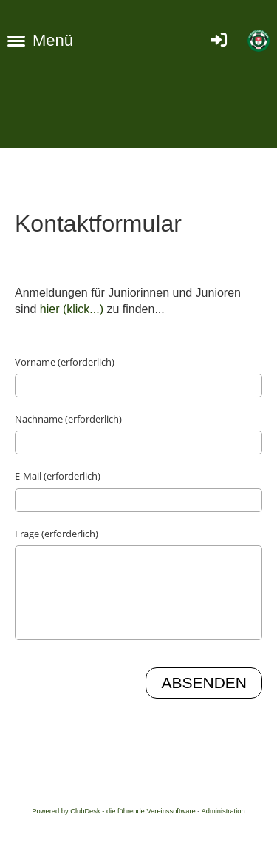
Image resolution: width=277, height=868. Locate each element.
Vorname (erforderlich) (65, 362)
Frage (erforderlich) (57, 534)
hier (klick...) (72, 309)
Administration (223, 811)
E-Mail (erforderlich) (58, 476)
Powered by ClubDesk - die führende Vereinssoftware (113, 811)
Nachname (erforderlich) (68, 419)
